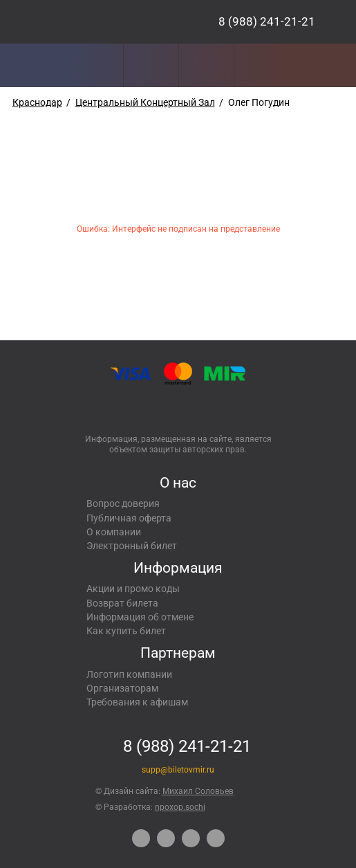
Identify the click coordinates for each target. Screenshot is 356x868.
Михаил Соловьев (198, 791)
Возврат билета (122, 603)
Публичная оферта (129, 518)
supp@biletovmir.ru (178, 770)
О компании (114, 532)
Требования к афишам (137, 702)
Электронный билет (132, 546)
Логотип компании (129, 674)
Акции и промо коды (133, 589)
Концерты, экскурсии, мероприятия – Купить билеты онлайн (89, 22)
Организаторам (122, 688)
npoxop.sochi (180, 807)
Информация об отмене (140, 617)
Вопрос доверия (123, 504)
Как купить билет (126, 631)
